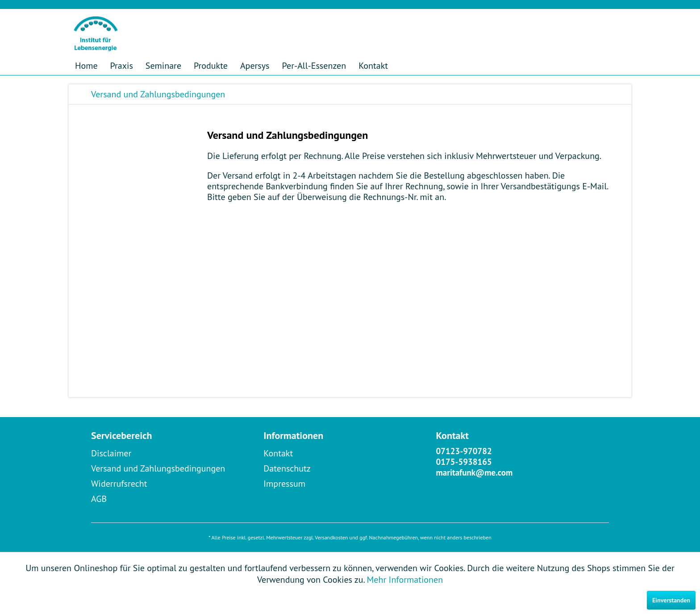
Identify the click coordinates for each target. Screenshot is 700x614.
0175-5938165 (464, 462)
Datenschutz (287, 468)
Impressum (284, 484)
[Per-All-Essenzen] (314, 66)
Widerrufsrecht (119, 484)
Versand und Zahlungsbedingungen (158, 468)
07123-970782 (464, 451)
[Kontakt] (373, 66)
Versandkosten (331, 537)
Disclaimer (111, 453)
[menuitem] (86, 66)
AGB (99, 499)
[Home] (86, 66)
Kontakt (278, 453)
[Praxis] (122, 66)
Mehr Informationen (405, 580)
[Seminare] (163, 66)
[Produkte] (211, 66)
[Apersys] (255, 66)
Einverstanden (671, 600)
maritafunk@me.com (475, 472)
